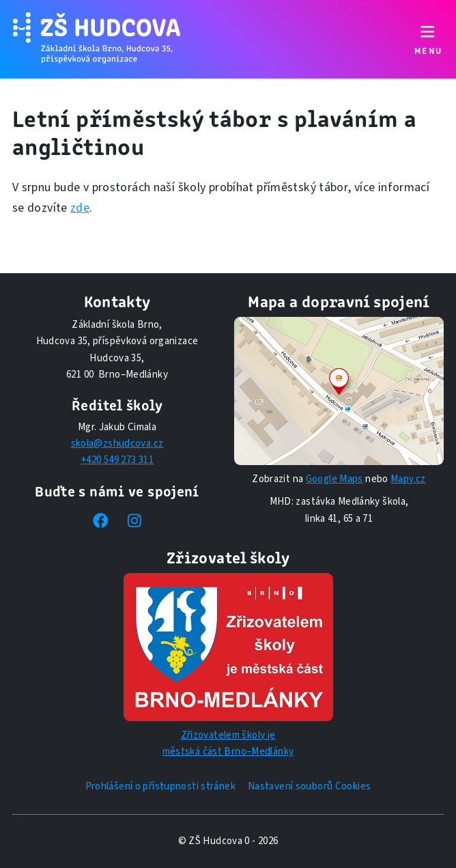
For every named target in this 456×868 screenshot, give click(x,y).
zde (80, 208)
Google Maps (334, 479)
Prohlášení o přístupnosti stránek (160, 786)
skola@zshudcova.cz (117, 444)
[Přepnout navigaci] (428, 39)
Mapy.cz (408, 479)
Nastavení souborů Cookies (309, 786)
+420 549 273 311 (117, 460)
